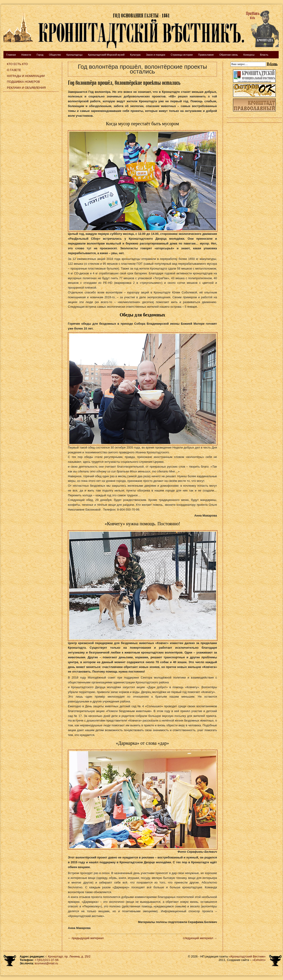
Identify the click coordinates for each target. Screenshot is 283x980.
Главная (11, 55)
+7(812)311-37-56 (47, 960)
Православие (206, 55)
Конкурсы (249, 55)
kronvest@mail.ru (46, 963)
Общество (55, 55)
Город (40, 55)
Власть (264, 55)
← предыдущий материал (86, 938)
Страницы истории (182, 55)
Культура (135, 55)
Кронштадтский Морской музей (106, 55)
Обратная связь (229, 55)
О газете (14, 70)
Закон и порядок (156, 55)
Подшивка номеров (23, 82)
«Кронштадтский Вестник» (247, 956)
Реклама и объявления (26, 88)
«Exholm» (259, 960)
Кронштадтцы (75, 55)
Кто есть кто (17, 64)
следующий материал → (200, 938)
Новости (26, 55)
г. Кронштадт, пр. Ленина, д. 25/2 (68, 956)
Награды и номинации (26, 76)
